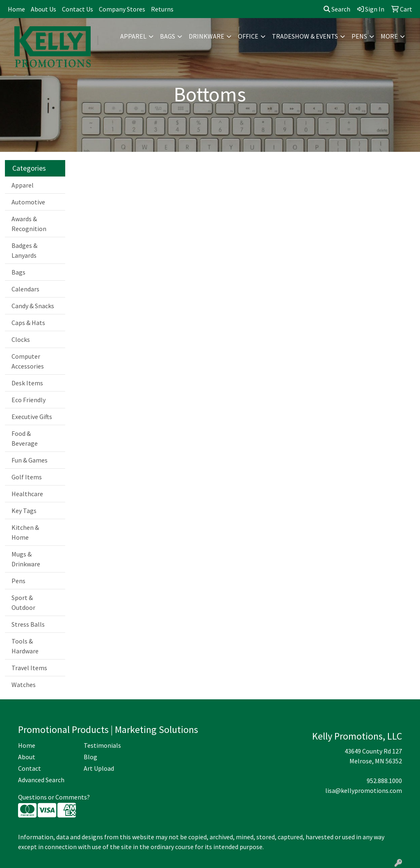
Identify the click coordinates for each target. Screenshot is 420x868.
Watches (24, 685)
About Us (43, 9)
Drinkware (207, 36)
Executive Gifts (32, 417)
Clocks (21, 339)
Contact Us (78, 9)
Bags (168, 36)
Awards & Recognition (29, 224)
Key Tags (24, 511)
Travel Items (29, 668)
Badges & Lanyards (24, 250)
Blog (90, 757)
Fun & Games (30, 460)
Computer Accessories (28, 361)
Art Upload (99, 768)
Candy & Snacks (33, 306)
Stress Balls (28, 624)
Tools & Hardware (25, 646)
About (27, 757)
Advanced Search (41, 780)
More (389, 36)
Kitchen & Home (25, 532)
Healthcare (27, 494)
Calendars (25, 289)
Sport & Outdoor (23, 602)
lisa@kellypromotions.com (364, 790)
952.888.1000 (384, 781)
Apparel (133, 36)
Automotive (28, 202)
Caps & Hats (28, 323)
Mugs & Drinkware (26, 559)
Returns (162, 9)
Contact (30, 768)
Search (337, 9)
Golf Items (27, 477)
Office (248, 36)
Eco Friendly (29, 400)
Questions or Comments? (54, 797)
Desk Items (27, 383)
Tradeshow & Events (305, 36)
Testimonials (102, 745)
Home (16, 9)
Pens (359, 36)
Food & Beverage (25, 438)
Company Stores (122, 9)
